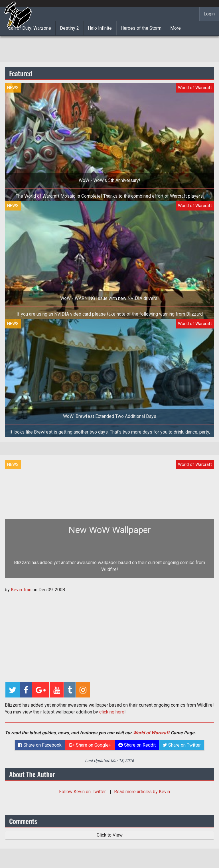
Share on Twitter (182, 745)
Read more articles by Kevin (142, 792)
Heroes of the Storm (141, 28)
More (176, 28)
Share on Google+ (90, 745)
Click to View (110, 835)
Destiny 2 (69, 28)
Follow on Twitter (83, 792)
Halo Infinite (100, 28)
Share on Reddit (137, 745)
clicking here (112, 712)
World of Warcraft (151, 733)
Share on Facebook (40, 745)
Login (209, 14)
